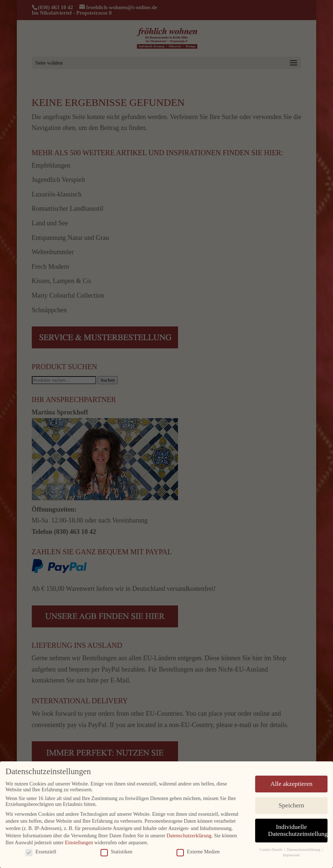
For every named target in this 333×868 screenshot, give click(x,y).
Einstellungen (79, 842)
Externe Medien (198, 851)
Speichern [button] (291, 804)
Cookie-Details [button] (271, 849)
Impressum (292, 854)
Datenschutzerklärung (189, 835)
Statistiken (116, 851)
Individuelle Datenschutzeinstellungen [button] (298, 830)
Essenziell (41, 851)
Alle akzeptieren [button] (292, 783)
